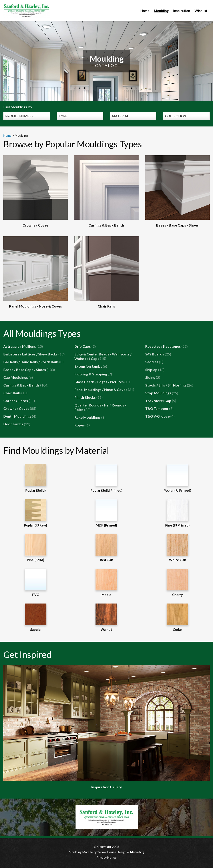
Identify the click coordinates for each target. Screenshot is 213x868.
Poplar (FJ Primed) (177, 478)
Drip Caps (85, 346)
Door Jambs (17, 424)
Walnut (106, 617)
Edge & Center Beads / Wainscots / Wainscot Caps (103, 356)
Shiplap (155, 370)
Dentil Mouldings (20, 416)
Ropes (82, 425)
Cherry (177, 583)
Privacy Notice (107, 857)
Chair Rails (15, 393)
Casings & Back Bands (26, 385)
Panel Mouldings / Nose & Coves (104, 390)
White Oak (177, 548)
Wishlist (201, 11)
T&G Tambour (159, 408)
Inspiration (182, 11)
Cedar (177, 617)
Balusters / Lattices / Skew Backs (34, 354)
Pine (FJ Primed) (177, 513)
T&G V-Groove (160, 416)
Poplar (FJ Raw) (36, 513)
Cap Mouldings (18, 377)
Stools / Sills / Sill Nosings (169, 385)
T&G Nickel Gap (161, 401)
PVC (36, 583)
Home (145, 11)
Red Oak (106, 548)
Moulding (161, 11)
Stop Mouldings (162, 393)
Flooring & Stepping (93, 374)
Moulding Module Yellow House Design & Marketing (107, 852)
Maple (106, 583)
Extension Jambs (91, 366)
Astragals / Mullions (23, 346)
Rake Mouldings (90, 417)
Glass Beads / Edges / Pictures (103, 382)
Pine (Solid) (36, 548)
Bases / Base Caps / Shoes (29, 370)
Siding (153, 377)
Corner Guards (19, 401)
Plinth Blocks (89, 397)
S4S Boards (158, 354)
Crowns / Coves (20, 408)
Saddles (154, 362)
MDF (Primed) (106, 513)
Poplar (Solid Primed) (106, 478)
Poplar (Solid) (36, 478)
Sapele (36, 617)
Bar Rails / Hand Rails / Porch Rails (33, 362)
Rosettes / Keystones (166, 346)
